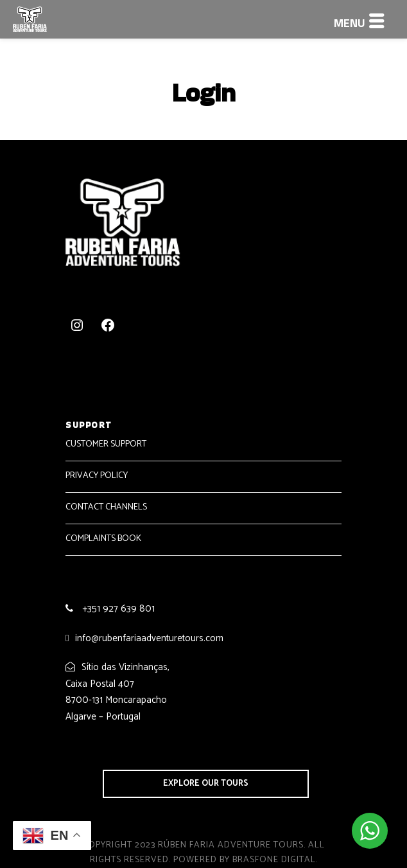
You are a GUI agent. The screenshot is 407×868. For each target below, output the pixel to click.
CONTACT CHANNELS (106, 507)
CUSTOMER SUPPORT (106, 444)
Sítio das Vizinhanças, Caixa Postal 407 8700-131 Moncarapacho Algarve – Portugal (117, 692)
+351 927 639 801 (117, 609)
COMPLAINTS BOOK (103, 539)
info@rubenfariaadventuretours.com (149, 638)
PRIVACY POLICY (97, 476)
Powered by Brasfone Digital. (246, 860)
